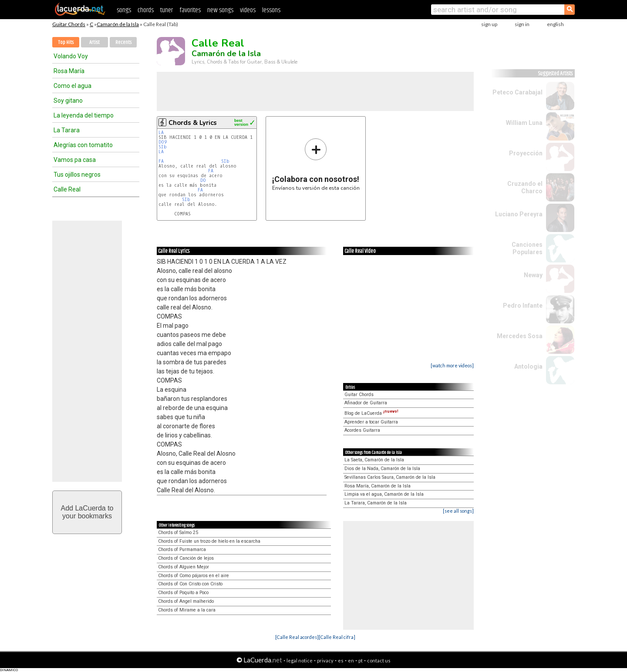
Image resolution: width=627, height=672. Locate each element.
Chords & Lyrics (193, 123)
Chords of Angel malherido (186, 601)
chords (146, 10)
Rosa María (69, 71)
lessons (271, 10)
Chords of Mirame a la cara (187, 610)
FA (161, 161)
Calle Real (67, 189)
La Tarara (67, 130)
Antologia (528, 366)
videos (248, 10)
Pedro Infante (523, 306)
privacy (325, 660)
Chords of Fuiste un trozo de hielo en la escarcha (209, 541)
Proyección (526, 153)
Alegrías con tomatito (83, 145)
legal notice (300, 660)
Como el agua (72, 86)
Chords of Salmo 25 (178, 533)
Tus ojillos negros (77, 175)
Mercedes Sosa (520, 336)
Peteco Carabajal (517, 92)
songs (124, 10)
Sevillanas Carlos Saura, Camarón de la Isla (390, 477)
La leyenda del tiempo (84, 115)
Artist (94, 42)
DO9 (163, 142)
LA (161, 133)
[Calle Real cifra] (337, 637)
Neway (533, 275)
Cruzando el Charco (525, 187)
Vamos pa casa (75, 160)
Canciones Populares (527, 248)
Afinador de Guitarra (366, 403)
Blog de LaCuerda (371, 413)
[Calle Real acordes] (297, 637)
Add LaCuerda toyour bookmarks (87, 512)
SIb (163, 147)
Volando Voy (71, 56)
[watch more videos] (452, 365)
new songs (220, 10)
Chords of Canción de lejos (186, 558)
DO (203, 180)
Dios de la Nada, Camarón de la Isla (382, 469)
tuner (167, 10)
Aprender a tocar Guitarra (371, 422)
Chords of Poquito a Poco (183, 593)
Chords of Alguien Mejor (184, 567)
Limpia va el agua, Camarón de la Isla (384, 494)
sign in (522, 24)
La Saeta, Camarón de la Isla (374, 460)
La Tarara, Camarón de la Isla (376, 503)
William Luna (524, 123)
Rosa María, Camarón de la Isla (378, 486)
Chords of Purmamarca (182, 549)
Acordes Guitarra (362, 430)
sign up (489, 24)
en (351, 660)
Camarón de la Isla (118, 24)
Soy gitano (68, 101)
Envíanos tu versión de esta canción (316, 164)
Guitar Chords (69, 24)
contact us (379, 660)
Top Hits (66, 42)
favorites (190, 10)
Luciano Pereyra (519, 214)
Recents (123, 42)
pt (361, 660)
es (341, 660)
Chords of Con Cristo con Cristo (190, 584)
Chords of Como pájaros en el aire (194, 576)
